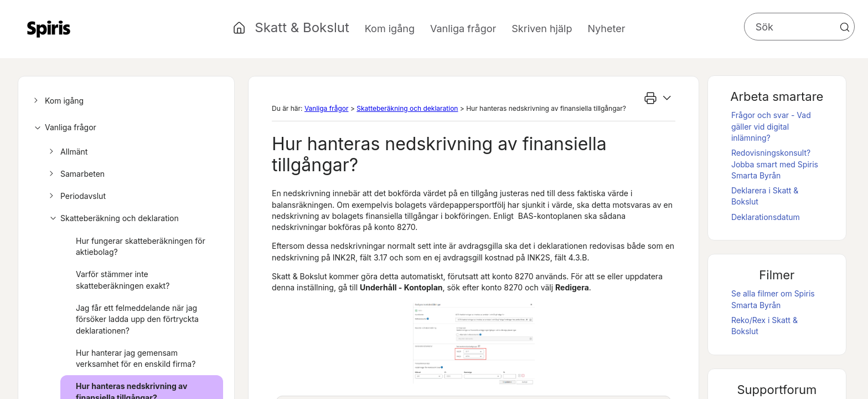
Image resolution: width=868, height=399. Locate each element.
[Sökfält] (799, 27)
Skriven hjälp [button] (542, 29)
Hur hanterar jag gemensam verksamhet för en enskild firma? (136, 358)
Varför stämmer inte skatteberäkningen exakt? (123, 280)
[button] (845, 27)
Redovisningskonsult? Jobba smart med (775, 164)
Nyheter (606, 29)
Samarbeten (75, 174)
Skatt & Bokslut (302, 27)
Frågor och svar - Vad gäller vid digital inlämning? (771, 126)
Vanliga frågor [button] (463, 29)
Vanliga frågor (63, 127)
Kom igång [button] (390, 29)
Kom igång (57, 101)
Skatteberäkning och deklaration (112, 218)
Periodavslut (76, 196)
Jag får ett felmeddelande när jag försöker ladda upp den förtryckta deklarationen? (137, 319)
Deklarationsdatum (766, 217)
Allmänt (67, 152)
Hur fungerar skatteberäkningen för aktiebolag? (141, 246)
